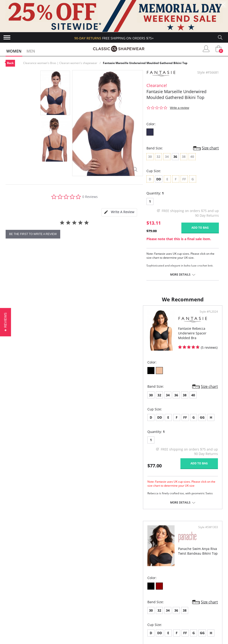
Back (10, 63)
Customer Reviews (74, 600)
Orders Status (19, 607)
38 (47, 400)
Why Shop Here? (71, 592)
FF (48, 422)
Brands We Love (72, 607)
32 (22, 400)
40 (56, 400)
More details (180, 275)
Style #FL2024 (98, 316)
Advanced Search (21, 592)
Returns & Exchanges (25, 622)
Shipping (13, 615)
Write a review (179, 108)
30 (14, 400)
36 (175, 157)
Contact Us (16, 630)
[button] (6, 322)
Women (14, 51)
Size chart (210, 148)
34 (30, 400)
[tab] (119, 212)
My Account (16, 600)
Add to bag (200, 228)
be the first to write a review (33, 234)
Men (31, 51)
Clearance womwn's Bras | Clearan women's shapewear (60, 63)
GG (65, 422)
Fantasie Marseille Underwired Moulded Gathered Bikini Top (145, 63)
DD (159, 179)
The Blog (65, 615)
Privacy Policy (70, 622)
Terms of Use (42, 642)
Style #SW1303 (207, 316)
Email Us (185, 624)
